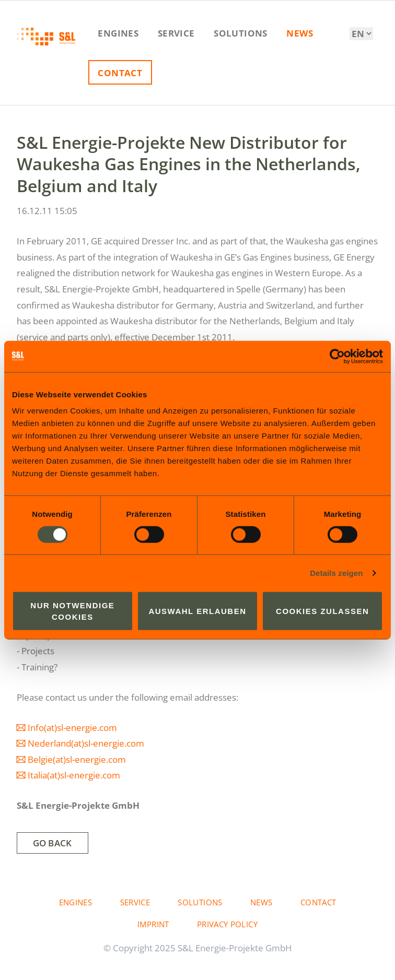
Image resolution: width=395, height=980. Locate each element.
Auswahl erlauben (197, 611)
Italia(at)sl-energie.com (74, 775)
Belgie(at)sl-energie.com (77, 759)
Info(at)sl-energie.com (72, 728)
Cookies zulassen (322, 611)
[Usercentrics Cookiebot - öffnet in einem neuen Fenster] (337, 356)
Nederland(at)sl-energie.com (86, 743)
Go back (53, 843)
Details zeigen (336, 572)
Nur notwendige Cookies (72, 611)
